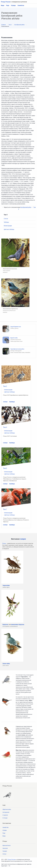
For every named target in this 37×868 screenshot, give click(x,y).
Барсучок (5, 624)
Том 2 (5, 386)
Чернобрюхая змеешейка (17, 349)
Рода (8, 5)
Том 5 (10, 25)
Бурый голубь (14, 338)
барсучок (21, 624)
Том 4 (5, 427)
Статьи (6, 219)
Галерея (5, 851)
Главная (3, 25)
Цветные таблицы (9, 229)
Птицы (4, 543)
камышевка (15, 624)
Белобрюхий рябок (19, 25)
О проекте (5, 815)
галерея (23, 539)
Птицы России (6, 2)
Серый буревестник (16, 327)
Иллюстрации (8, 226)
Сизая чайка (6, 664)
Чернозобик (6, 585)
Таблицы (6, 222)
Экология (5, 848)
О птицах (5, 818)
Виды (3, 5)
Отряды (13, 5)
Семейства (21, 5)
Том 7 (5, 509)
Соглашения (6, 812)
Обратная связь (7, 809)
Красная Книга (7, 845)
